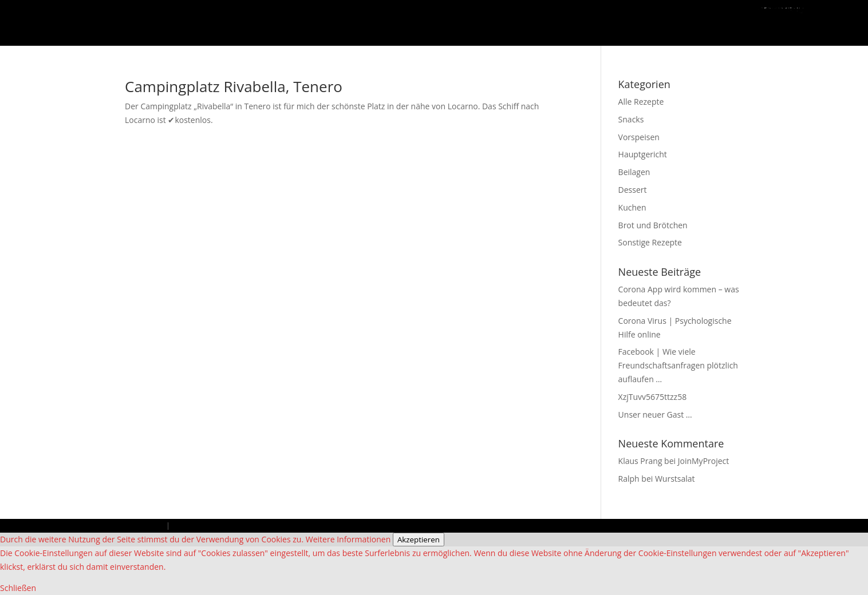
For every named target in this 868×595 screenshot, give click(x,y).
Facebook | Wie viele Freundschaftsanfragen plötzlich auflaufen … (678, 365)
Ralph (629, 479)
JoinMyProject (704, 461)
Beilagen (634, 172)
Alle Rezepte (641, 102)
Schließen (18, 588)
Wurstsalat (675, 479)
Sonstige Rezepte (650, 242)
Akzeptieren (419, 540)
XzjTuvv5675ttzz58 (653, 397)
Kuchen (632, 207)
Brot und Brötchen (653, 225)
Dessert (633, 190)
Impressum (145, 525)
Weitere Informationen (348, 539)
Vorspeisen (639, 137)
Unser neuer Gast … (655, 414)
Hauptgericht (643, 154)
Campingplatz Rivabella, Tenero (234, 86)
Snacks (631, 119)
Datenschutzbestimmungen (220, 525)
